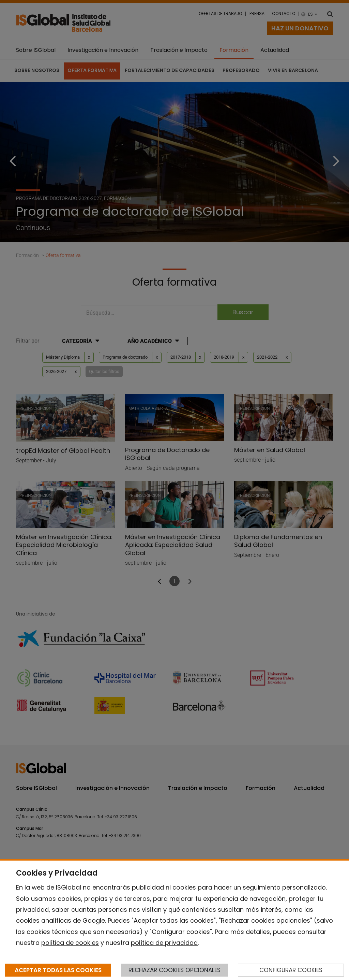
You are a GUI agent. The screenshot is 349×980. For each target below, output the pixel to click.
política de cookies (70, 943)
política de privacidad (164, 943)
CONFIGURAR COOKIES (291, 970)
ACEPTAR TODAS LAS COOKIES (58, 970)
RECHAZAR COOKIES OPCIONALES (174, 970)
